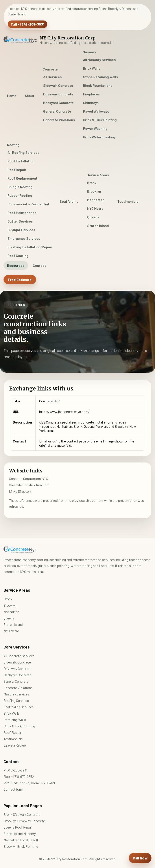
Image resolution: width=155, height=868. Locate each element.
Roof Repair (17, 170)
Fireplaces (91, 94)
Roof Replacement (22, 178)
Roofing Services (16, 700)
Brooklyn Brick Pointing (21, 846)
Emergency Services (24, 238)
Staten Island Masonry (20, 834)
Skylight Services (21, 230)
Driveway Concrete (58, 94)
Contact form (13, 789)
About (30, 96)
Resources (16, 265)
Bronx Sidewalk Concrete (22, 814)
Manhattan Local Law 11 (21, 840)
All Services (53, 77)
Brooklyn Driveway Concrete (24, 821)
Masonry (89, 52)
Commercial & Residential (28, 204)
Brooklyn (94, 191)
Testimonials (128, 201)
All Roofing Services (23, 152)
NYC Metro (95, 208)
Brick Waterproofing (99, 137)
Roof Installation (21, 161)
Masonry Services (16, 694)
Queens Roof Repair (18, 827)
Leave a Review (15, 745)
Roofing (13, 145)
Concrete (50, 69)
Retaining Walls (15, 720)
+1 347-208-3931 (15, 770)
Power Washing (95, 128)
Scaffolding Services (19, 707)
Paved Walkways (96, 111)
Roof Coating (18, 256)
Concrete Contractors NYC (29, 479)
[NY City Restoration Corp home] (59, 40)
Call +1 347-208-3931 (28, 24)
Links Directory (20, 491)
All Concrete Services (19, 656)
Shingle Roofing (20, 187)
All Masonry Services (99, 60)
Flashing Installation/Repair (30, 247)
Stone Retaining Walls (101, 77)
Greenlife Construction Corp (29, 485)
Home (12, 96)
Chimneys (91, 103)
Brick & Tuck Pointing (100, 120)
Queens (93, 217)
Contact (39, 265)
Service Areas (98, 175)
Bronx (92, 183)
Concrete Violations (59, 120)
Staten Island (98, 226)
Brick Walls (92, 68)
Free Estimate (20, 280)
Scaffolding (69, 201)
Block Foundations (98, 85)
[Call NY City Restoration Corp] (140, 858)
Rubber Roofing (20, 195)
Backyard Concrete (58, 103)
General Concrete (57, 111)
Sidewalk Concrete (58, 85)
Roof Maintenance (22, 213)
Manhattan (96, 200)
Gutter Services (20, 221)
